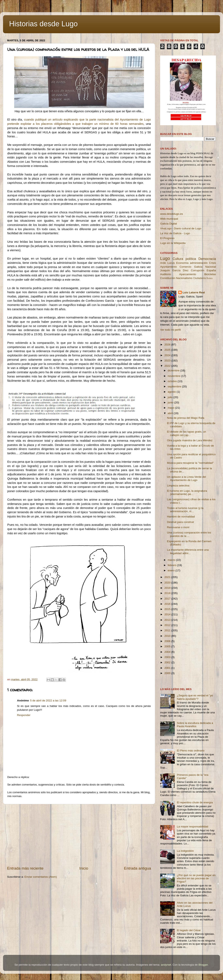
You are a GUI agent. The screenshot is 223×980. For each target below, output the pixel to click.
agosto (172, 392)
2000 (168, 673)
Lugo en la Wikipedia (173, 243)
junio (171, 402)
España (211, 270)
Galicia (198, 267)
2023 (168, 361)
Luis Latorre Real (194, 292)
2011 (168, 630)
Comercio (185, 267)
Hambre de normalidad (181, 517)
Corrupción (197, 270)
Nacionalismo (184, 278)
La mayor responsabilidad (192, 827)
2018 (168, 593)
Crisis (212, 263)
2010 (168, 636)
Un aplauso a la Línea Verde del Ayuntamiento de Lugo (187, 478)
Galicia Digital (169, 224)
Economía (182, 263)
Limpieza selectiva (178, 486)
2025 (168, 350)
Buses (209, 278)
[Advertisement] (79, 835)
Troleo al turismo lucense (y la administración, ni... (185, 510)
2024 (168, 355)
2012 (168, 625)
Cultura (178, 259)
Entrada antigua (138, 868)
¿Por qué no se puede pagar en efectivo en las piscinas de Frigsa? (196, 878)
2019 (168, 588)
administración (199, 263)
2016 (168, 604)
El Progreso (167, 238)
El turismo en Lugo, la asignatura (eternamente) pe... (187, 492)
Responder (24, 715)
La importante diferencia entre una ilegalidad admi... (188, 551)
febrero (172, 565)
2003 (168, 657)
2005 (168, 646)
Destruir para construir (181, 522)
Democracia (207, 259)
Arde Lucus (167, 263)
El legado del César (189, 930)
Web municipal (169, 219)
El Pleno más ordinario (191, 751)
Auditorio (166, 274)
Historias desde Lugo (43, 24)
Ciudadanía (199, 278)
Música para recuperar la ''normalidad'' (190, 463)
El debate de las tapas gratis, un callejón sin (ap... (187, 433)
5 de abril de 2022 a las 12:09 (48, 701)
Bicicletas (210, 274)
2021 (168, 577)
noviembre (174, 376)
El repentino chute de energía (195, 802)
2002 (168, 662)
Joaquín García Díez (174, 270)
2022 (168, 366)
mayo (171, 408)
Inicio (84, 868)
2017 (168, 599)
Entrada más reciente (25, 868)
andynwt (166, 965)
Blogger (203, 965)
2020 (168, 583)
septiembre (175, 386)
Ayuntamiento (168, 267)
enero (172, 570)
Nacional (211, 267)
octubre (173, 381)
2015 (168, 609)
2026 (168, 345)
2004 (168, 652)
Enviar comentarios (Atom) (41, 877)
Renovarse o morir (178, 527)
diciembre (174, 370)
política (191, 259)
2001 (168, 668)
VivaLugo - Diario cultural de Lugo (181, 228)
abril (171, 413)
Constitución (168, 278)
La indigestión (185, 851)
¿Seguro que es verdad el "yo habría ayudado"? (195, 697)
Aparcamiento (188, 274)
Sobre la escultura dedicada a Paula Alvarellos (195, 725)
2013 (168, 620)
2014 (168, 614)
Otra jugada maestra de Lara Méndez (190, 440)
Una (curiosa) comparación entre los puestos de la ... (189, 534)
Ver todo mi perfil (170, 330)
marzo (172, 560)
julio (170, 397)
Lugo (165, 258)
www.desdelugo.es (172, 214)
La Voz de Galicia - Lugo (175, 233)
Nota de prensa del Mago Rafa (186, 418)
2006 (168, 641)
